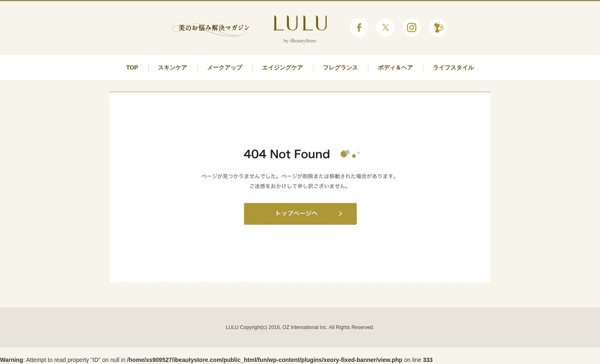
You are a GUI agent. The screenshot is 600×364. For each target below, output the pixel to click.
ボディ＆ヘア (395, 67)
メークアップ (225, 67)
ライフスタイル (453, 67)
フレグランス (340, 67)
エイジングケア (282, 67)
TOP (132, 67)
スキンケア (172, 67)
